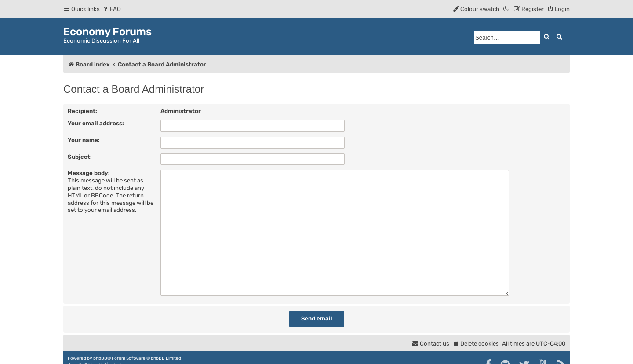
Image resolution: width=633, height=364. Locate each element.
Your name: (84, 140)
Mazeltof (97, 349)
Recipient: (82, 111)
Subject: (80, 157)
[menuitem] (111, 9)
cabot (115, 349)
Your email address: (96, 123)
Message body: (89, 173)
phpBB (100, 343)
